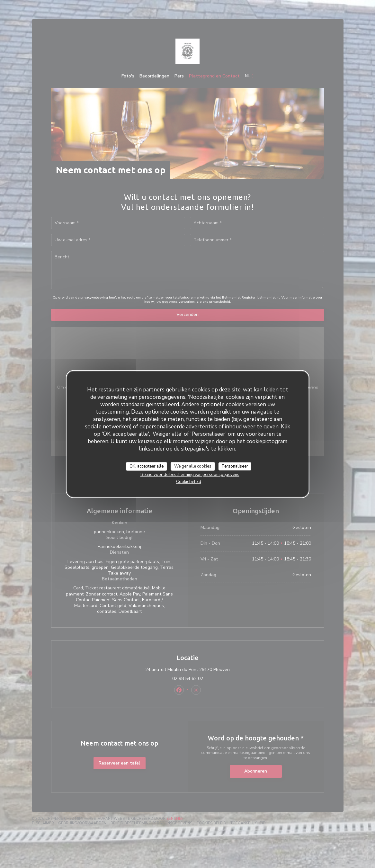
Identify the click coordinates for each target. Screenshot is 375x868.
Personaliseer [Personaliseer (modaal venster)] (235, 466)
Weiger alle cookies (193, 466)
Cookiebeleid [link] (189, 482)
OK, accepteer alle (147, 466)
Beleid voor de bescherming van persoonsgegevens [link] (190, 475)
